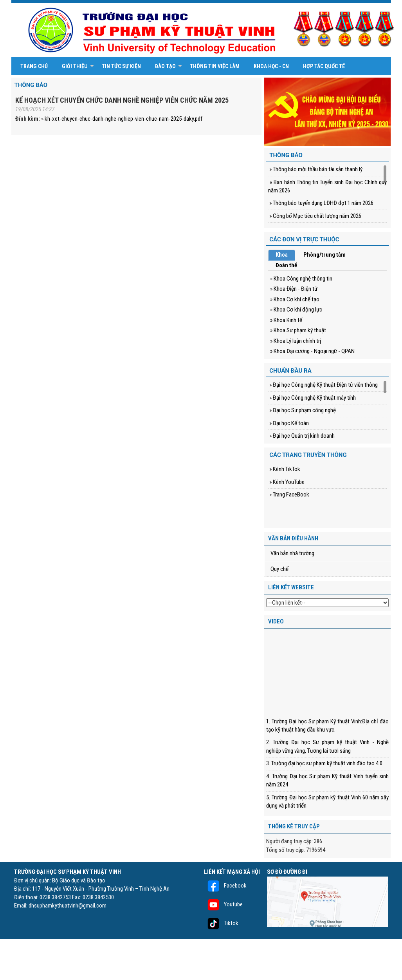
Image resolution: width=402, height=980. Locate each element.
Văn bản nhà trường (292, 553)
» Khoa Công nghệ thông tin (301, 279)
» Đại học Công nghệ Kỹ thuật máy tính (312, 398)
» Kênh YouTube (286, 482)
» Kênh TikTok (284, 469)
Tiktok (221, 923)
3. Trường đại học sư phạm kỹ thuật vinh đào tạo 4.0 (324, 763)
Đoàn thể (286, 265)
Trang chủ (34, 66)
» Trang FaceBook (289, 495)
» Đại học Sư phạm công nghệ (302, 410)
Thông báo (31, 85)
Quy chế (279, 569)
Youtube (223, 904)
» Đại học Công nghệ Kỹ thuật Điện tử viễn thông (323, 385)
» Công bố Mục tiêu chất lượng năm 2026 (315, 216)
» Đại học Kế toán (288, 423)
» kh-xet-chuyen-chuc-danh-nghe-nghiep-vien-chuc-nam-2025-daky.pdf (122, 119)
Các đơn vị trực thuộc (304, 239)
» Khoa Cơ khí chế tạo (295, 299)
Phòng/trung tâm (324, 255)
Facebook (225, 886)
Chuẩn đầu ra (290, 371)
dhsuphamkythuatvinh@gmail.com (68, 906)
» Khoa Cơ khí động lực (296, 310)
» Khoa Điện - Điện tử (294, 289)
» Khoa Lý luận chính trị (296, 341)
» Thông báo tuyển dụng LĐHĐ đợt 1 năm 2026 (321, 203)
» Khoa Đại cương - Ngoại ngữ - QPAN (312, 351)
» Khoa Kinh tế (286, 320)
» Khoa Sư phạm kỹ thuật (298, 330)
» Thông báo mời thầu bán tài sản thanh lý (315, 169)
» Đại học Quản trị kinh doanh (301, 436)
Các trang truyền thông (308, 455)
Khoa (282, 255)
